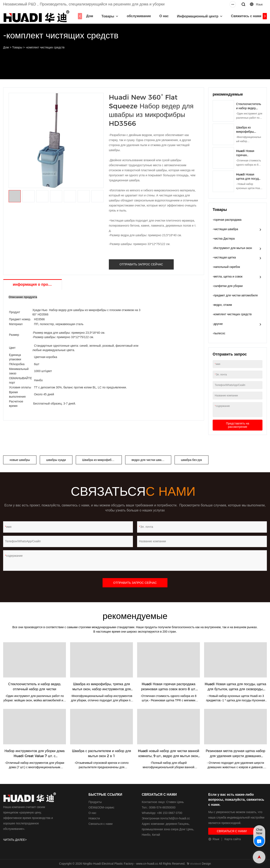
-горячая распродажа (227, 220)
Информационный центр (199, 16)
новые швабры (20, 460)
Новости (94, 818)
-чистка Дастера (224, 239)
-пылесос (219, 333)
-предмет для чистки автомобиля (235, 295)
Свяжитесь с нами (247, 16)
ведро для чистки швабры (149, 460)
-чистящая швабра (225, 229)
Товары (109, 16)
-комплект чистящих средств (45, 47)
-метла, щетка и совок (228, 276)
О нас (165, 16)
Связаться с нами (101, 824)
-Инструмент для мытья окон (232, 248)
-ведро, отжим (222, 305)
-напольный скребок (226, 267)
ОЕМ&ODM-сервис (101, 807)
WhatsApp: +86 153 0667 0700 (162, 813)
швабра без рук (192, 460)
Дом (91, 16)
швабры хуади (56, 460)
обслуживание (140, 16)
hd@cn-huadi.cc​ (179, 818)
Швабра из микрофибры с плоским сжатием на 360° (102, 460)
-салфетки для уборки (228, 286)
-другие (218, 324)
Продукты (95, 802)
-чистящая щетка (224, 257)
